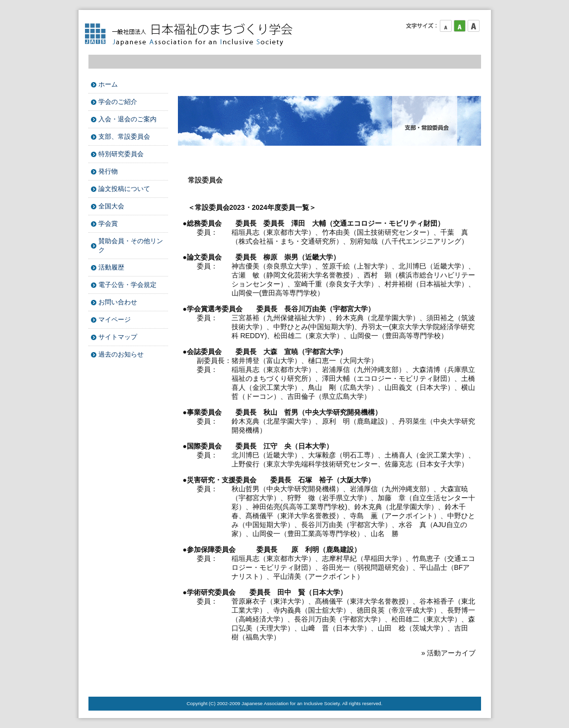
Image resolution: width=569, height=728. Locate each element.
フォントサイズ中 (460, 26)
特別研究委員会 (121, 154)
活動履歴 (111, 267)
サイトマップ (118, 337)
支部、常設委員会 (124, 136)
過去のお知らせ (121, 354)
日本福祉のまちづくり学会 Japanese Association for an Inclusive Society (193, 35)
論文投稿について (124, 189)
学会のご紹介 (118, 102)
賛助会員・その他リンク (131, 245)
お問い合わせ (118, 302)
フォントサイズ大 (474, 26)
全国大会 (111, 206)
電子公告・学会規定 (127, 285)
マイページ (115, 319)
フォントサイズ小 (446, 26)
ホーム (108, 84)
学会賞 (108, 224)
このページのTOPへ (456, 677)
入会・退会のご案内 (127, 119)
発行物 (108, 171)
